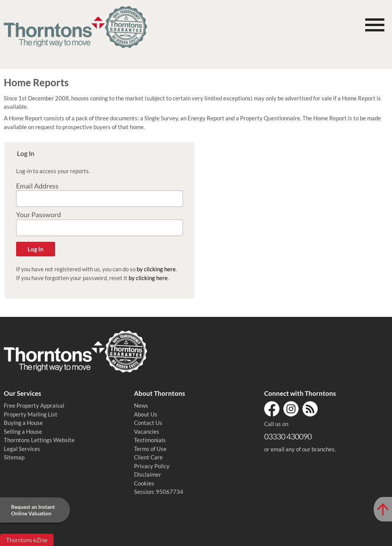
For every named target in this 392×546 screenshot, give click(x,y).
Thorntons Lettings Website (39, 440)
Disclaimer (148, 474)
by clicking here (156, 269)
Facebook (272, 409)
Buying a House (23, 423)
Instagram (291, 409)
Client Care (148, 457)
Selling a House (23, 431)
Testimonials (150, 440)
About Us (146, 414)
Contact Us (148, 423)
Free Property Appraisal (34, 405)
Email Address (37, 186)
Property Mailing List (31, 414)
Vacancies (147, 431)
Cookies (144, 483)
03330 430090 (288, 436)
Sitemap (14, 457)
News (141, 405)
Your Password (38, 215)
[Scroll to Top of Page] (383, 509)
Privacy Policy (152, 466)
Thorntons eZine (27, 540)
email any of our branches (303, 449)
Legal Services (22, 449)
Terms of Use (150, 449)
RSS (310, 409)
